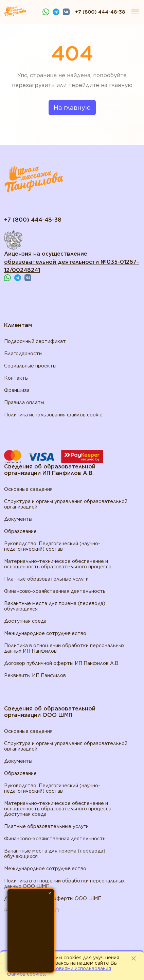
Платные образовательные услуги (46, 579)
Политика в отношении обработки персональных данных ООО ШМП (64, 883)
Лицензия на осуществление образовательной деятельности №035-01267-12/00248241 (71, 262)
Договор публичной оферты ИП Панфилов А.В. (62, 663)
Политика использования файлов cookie (53, 415)
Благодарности (23, 354)
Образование (20, 531)
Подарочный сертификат (35, 341)
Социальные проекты (30, 366)
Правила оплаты (24, 402)
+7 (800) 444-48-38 (100, 12)
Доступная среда (25, 621)
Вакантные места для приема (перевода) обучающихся (55, 606)
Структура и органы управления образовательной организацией (66, 504)
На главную (72, 108)
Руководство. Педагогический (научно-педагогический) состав (52, 546)
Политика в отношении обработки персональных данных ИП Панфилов (64, 648)
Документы (18, 519)
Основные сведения (28, 489)
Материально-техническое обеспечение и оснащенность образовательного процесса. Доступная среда (58, 809)
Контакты (16, 378)
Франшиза (17, 390)
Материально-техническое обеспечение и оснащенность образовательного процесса (58, 564)
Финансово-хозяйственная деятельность (55, 591)
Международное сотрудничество (45, 633)
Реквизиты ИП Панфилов (35, 675)
